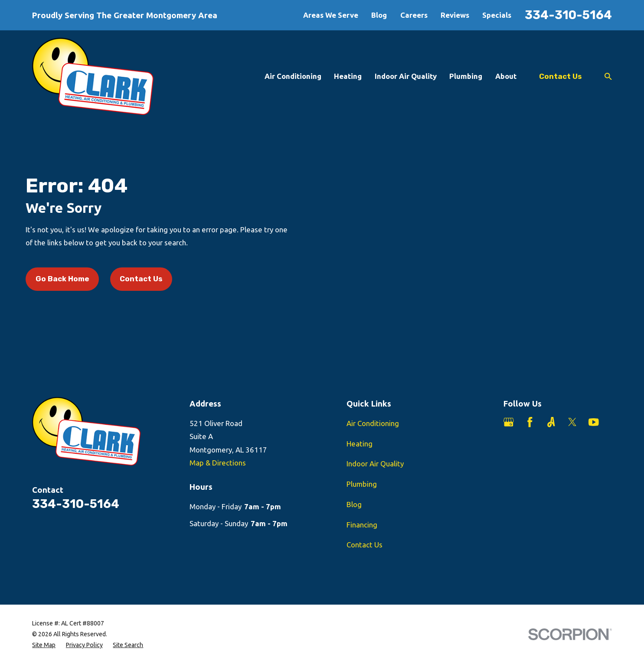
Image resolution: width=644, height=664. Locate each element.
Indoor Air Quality (375, 464)
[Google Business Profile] (509, 422)
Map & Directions (218, 463)
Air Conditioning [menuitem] (293, 76)
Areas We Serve (331, 15)
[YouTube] (594, 422)
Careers (414, 15)
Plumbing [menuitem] (466, 76)
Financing (362, 525)
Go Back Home (62, 279)
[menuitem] (44, 645)
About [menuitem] (506, 76)
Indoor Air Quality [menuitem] (406, 76)
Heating (360, 444)
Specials (497, 15)
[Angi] (551, 422)
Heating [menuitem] (348, 76)
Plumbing (362, 484)
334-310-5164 (568, 15)
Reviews (455, 15)
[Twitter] (572, 422)
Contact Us (560, 76)
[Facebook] (530, 422)
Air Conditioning (373, 423)
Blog (379, 15)
